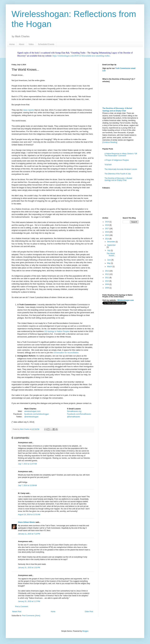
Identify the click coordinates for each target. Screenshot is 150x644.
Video (31, 44)
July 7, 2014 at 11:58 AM (27, 485)
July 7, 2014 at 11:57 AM (27, 464)
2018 (107, 225)
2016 (107, 232)
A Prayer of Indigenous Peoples (117, 160)
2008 (107, 288)
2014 (107, 239)
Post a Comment (22, 607)
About (22, 44)
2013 (107, 271)
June (109, 260)
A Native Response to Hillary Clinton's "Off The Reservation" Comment (121, 155)
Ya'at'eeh (108, 165)
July (109, 250)
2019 (107, 222)
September (111, 245)
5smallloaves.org (74, 411)
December (111, 242)
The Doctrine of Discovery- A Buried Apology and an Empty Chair (118, 179)
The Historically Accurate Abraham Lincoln (121, 169)
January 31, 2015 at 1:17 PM (29, 601)
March (110, 267)
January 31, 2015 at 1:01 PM (29, 568)
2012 (107, 274)
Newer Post (17, 612)
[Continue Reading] (110, 142)
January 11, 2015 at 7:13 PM (29, 534)
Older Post (89, 612)
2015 (107, 235)
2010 (107, 281)
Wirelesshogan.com (126, 300)
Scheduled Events (46, 44)
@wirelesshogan (31, 417)
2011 (107, 278)
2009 (107, 284)
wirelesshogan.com (32, 411)
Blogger (85, 631)
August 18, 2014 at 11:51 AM (29, 515)
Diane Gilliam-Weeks (27, 522)
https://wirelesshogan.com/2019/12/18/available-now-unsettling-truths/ (81, 56)
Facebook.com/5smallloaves (79, 414)
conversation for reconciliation (66, 353)
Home (12, 44)
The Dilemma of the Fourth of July (118, 174)
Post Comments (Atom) (31, 616)
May (109, 263)
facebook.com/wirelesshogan (36, 414)
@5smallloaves (74, 417)
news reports (29, 110)
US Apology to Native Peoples (57, 331)
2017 (107, 229)
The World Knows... (111, 255)
